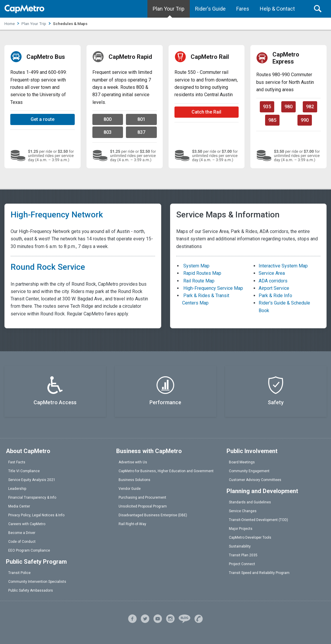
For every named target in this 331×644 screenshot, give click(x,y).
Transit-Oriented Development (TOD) (258, 520)
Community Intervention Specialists (37, 582)
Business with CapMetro (149, 451)
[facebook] (132, 618)
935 (267, 107)
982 (310, 107)
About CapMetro (28, 451)
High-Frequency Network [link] (57, 215)
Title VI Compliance (24, 471)
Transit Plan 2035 (243, 555)
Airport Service (274, 288)
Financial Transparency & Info (32, 497)
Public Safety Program (36, 562)
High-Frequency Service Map (213, 288)
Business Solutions (134, 480)
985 (272, 120)
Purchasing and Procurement (142, 497)
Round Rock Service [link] (48, 267)
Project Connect (242, 564)
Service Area (272, 273)
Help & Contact (277, 9)
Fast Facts (17, 462)
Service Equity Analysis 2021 (32, 480)
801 (141, 119)
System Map (196, 266)
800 (108, 119)
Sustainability (240, 546)
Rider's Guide (210, 9)
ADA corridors (273, 281)
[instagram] (170, 618)
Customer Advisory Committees (255, 480)
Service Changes (243, 511)
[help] (199, 618)
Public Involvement (252, 451)
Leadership (17, 489)
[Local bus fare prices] (43, 155)
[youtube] (158, 618)
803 (108, 132)
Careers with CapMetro (27, 524)
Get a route (43, 119)
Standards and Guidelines (250, 502)
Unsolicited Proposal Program (143, 506)
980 (288, 107)
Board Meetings (242, 462)
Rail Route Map (198, 281)
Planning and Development (262, 491)
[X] (145, 618)
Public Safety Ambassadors (31, 590)
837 (141, 132)
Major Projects (241, 529)
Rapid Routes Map (202, 273)
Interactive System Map (283, 266)
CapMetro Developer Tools (250, 538)
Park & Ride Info (275, 296)
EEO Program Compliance (29, 550)
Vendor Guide (130, 489)
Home (10, 24)
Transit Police (19, 573)
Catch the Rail (206, 112)
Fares (243, 9)
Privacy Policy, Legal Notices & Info (36, 515)
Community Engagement (249, 471)
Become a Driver (22, 533)
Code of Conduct (22, 542)
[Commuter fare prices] (207, 155)
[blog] (184, 618)
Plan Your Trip (169, 9)
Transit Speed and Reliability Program (259, 573)
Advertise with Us (133, 462)
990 (305, 120)
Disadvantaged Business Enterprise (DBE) (153, 515)
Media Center (19, 506)
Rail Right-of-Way (132, 524)
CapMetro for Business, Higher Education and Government (166, 471)
